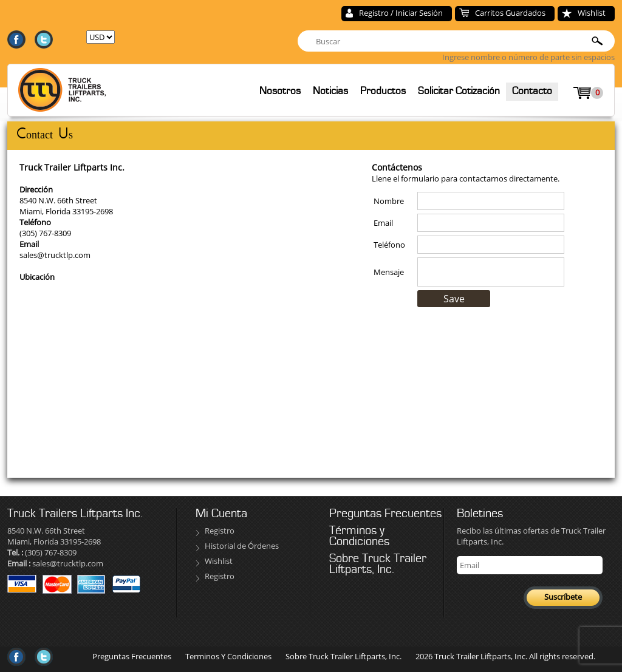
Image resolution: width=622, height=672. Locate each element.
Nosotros (280, 91)
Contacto (532, 91)
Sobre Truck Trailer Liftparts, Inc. (378, 564)
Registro (220, 531)
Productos (383, 91)
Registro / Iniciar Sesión (401, 13)
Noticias (330, 91)
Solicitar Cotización (459, 91)
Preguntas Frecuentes (385, 514)
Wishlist (592, 13)
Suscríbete (563, 597)
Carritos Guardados (510, 13)
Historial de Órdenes (242, 546)
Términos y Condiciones (359, 536)
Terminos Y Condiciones (228, 656)
